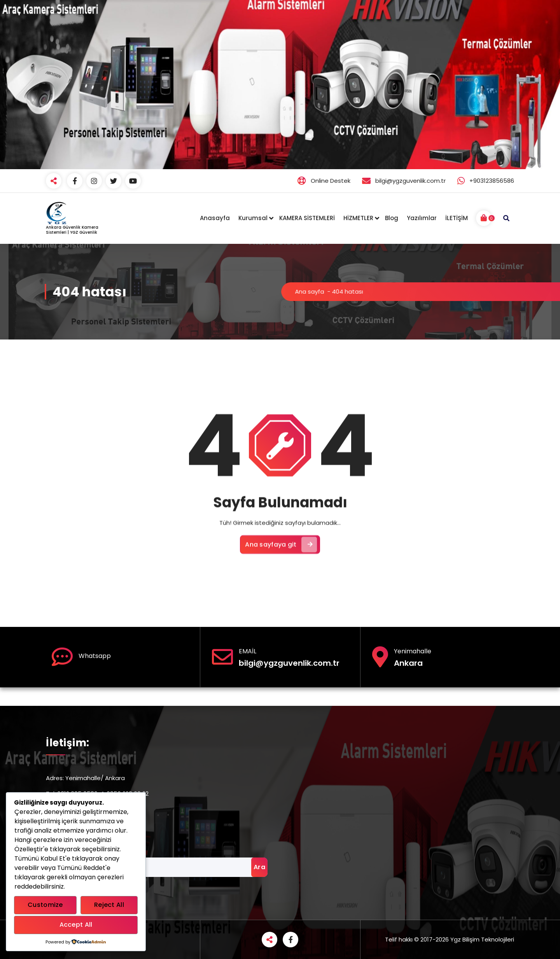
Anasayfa (215, 218)
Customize (45, 905)
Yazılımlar (422, 218)
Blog (392, 218)
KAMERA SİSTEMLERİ (307, 218)
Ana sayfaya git (281, 622)
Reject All (109, 905)
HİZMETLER (358, 218)
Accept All (76, 925)
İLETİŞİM (457, 218)
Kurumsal (253, 218)
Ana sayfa (430, 291)
